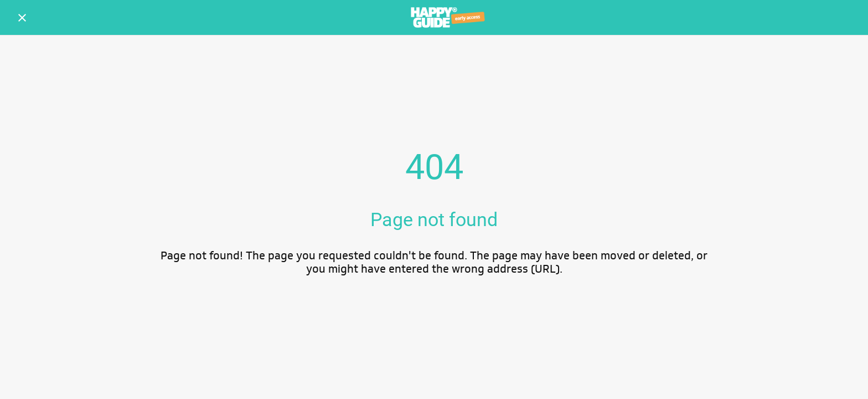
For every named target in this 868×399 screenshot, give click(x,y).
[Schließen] (22, 18)
